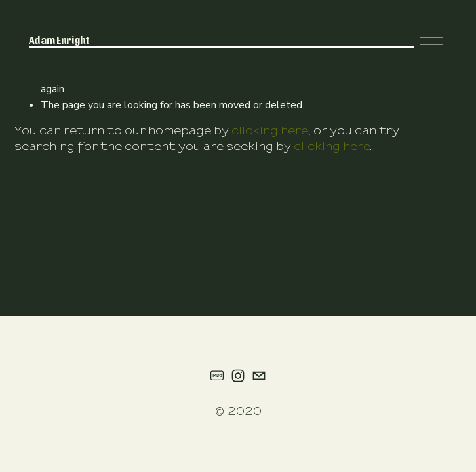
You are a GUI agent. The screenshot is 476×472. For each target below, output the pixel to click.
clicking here (270, 131)
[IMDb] (217, 376)
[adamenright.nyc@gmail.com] (259, 376)
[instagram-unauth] (238, 376)
